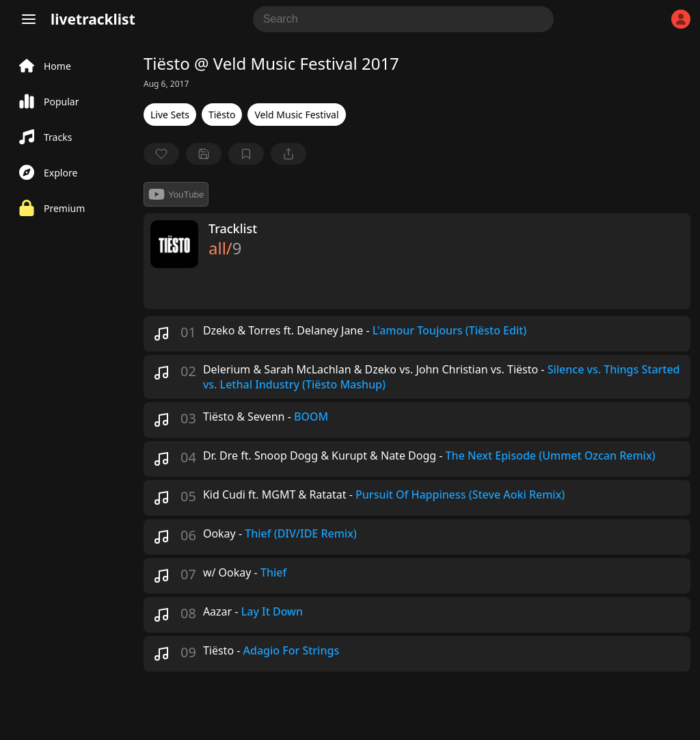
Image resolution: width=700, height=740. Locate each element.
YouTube (176, 194)
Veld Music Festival (296, 115)
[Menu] (29, 19)
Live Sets (170, 115)
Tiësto (222, 115)
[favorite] (161, 154)
